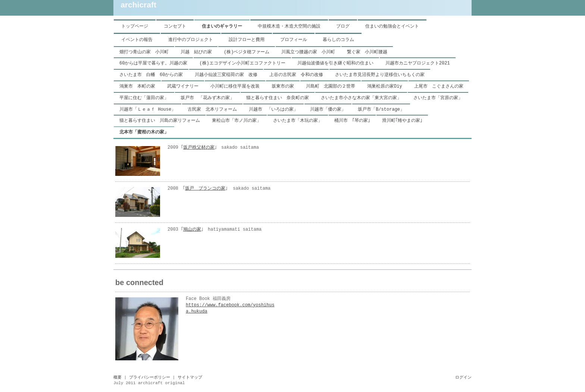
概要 (118, 377)
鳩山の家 (192, 230)
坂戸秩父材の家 (199, 148)
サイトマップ (190, 377)
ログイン (463, 377)
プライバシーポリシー (150, 377)
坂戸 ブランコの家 (205, 189)
